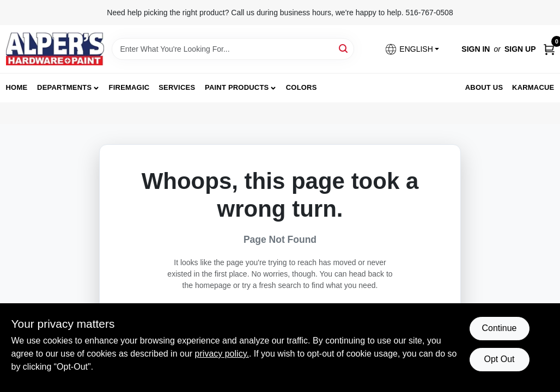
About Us (484, 87)
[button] (412, 49)
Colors (302, 87)
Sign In (476, 49)
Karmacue (533, 87)
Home (17, 87)
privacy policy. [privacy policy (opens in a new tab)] (222, 354)
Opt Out (499, 359)
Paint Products (237, 87)
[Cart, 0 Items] (549, 49)
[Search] (344, 48)
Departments (64, 87)
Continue (499, 328)
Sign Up (520, 49)
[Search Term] (233, 49)
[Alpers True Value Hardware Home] (55, 49)
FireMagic (129, 87)
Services (177, 87)
